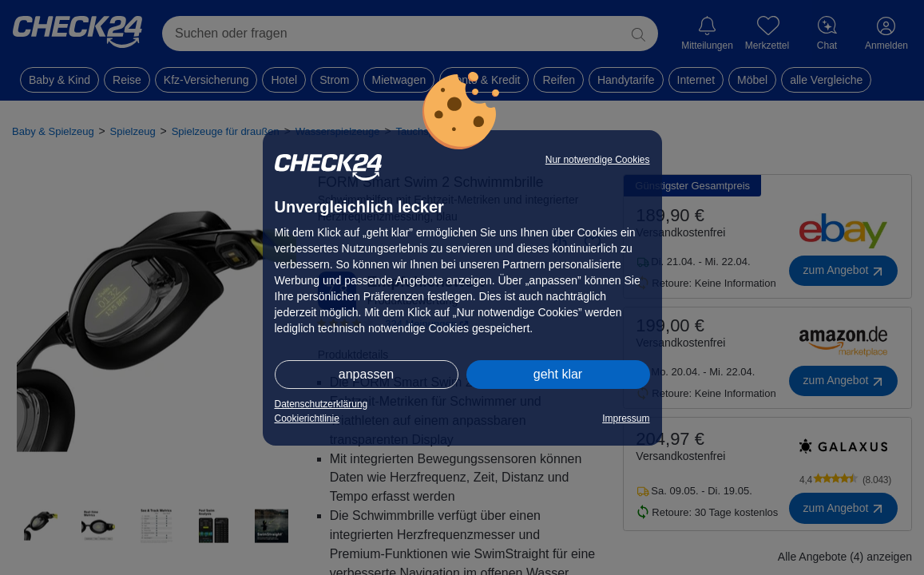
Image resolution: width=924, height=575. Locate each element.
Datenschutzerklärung (321, 404)
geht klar (558, 374)
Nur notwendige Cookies (598, 160)
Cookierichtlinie (307, 418)
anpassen (366, 374)
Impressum (626, 418)
